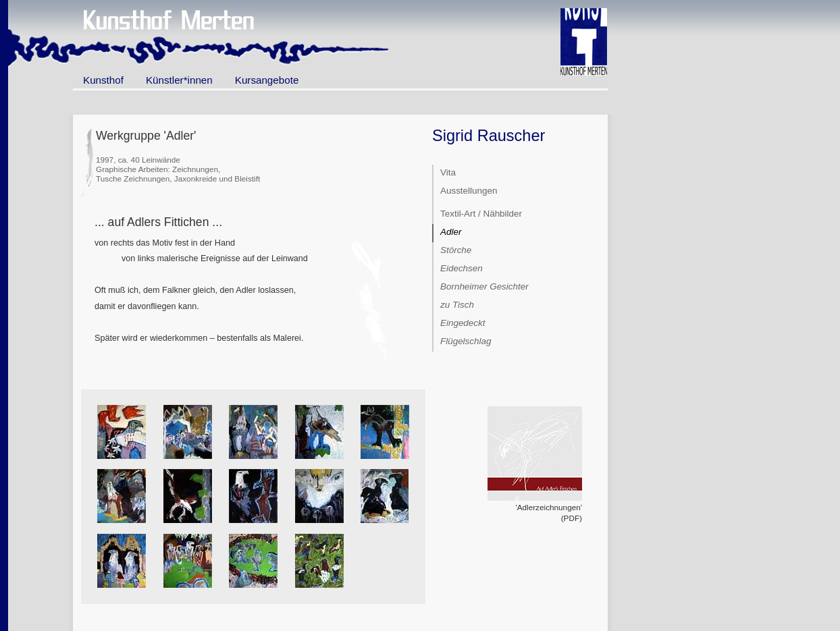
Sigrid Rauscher (489, 136)
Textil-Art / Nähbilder (481, 214)
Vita (448, 172)
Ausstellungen (469, 191)
